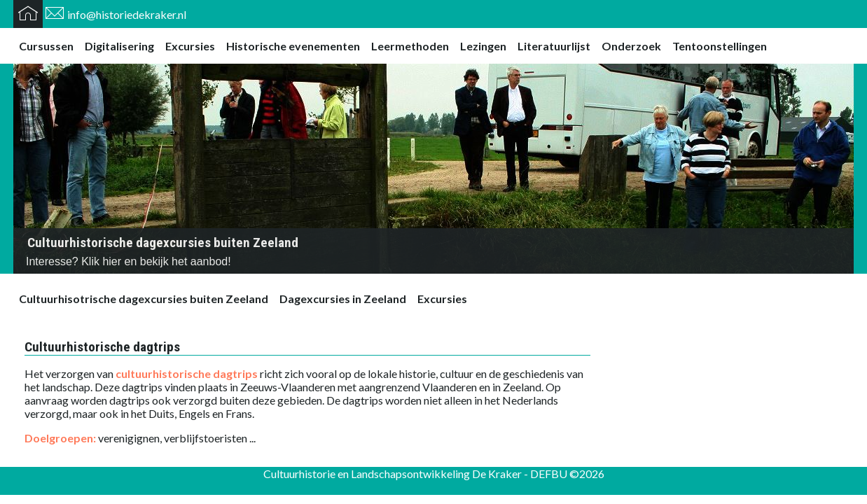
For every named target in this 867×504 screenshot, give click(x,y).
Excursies (190, 46)
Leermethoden (410, 46)
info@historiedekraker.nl (127, 14)
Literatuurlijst (554, 46)
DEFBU (549, 474)
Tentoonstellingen (720, 46)
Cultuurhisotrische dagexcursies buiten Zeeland (144, 299)
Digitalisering (119, 46)
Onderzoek (631, 46)
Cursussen (46, 46)
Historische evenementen (293, 46)
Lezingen (483, 46)
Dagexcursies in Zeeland (343, 299)
